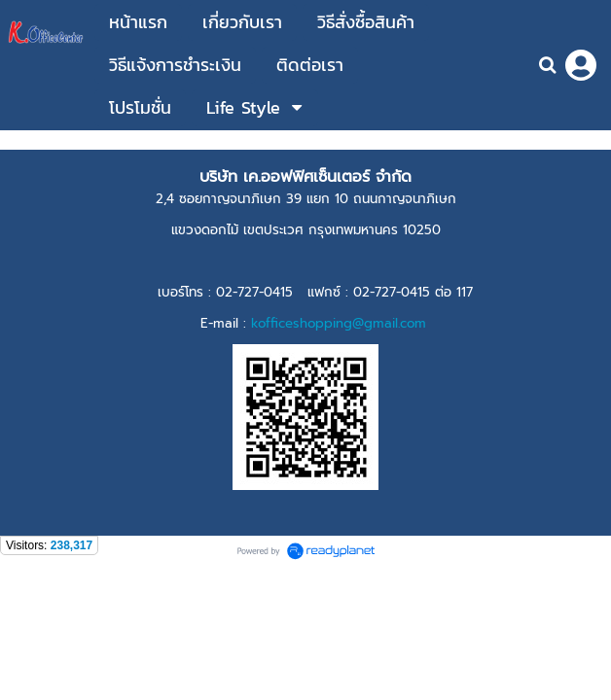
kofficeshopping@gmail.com (339, 323)
